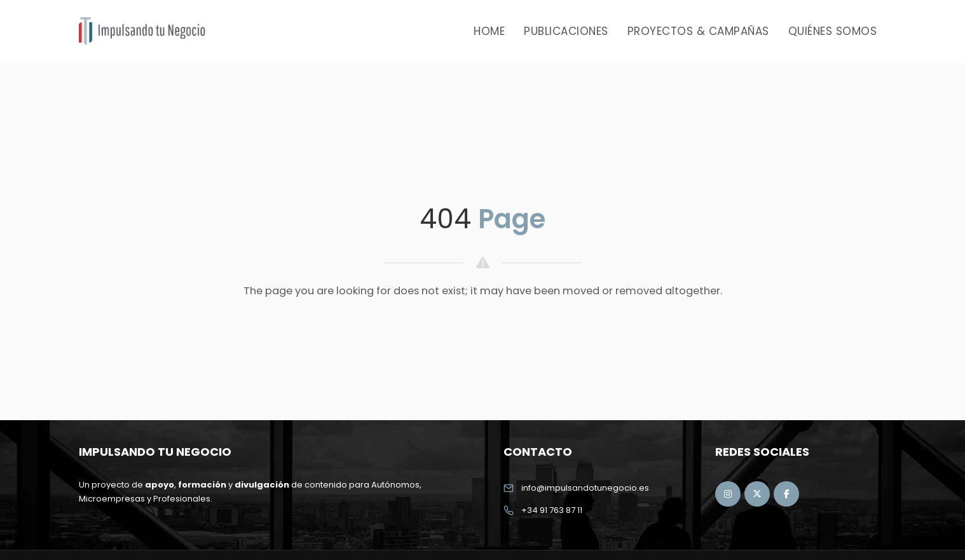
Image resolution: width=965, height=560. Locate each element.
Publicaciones (566, 31)
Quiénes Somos (833, 31)
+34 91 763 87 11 (552, 510)
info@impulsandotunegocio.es (585, 488)
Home (489, 31)
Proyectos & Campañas (698, 31)
